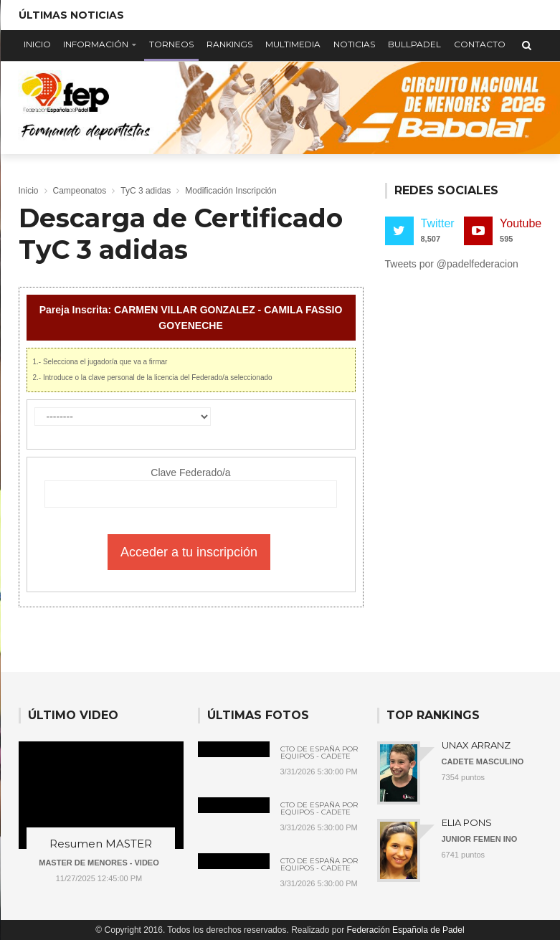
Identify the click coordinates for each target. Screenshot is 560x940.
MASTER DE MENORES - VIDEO (99, 863)
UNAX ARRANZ (476, 745)
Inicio (37, 44)
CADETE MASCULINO (483, 761)
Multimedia (293, 44)
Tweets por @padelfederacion (452, 264)
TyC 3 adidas (146, 191)
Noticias (354, 44)
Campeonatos (80, 191)
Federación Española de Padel (406, 930)
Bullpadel (414, 44)
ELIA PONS (467, 822)
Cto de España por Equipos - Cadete (319, 753)
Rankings (229, 44)
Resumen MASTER (101, 844)
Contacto (480, 44)
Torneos (171, 44)
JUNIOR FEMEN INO (480, 839)
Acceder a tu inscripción (189, 552)
